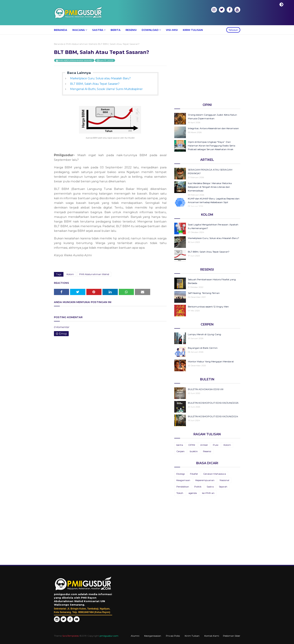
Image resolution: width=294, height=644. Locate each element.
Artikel (204, 445)
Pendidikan (183, 487)
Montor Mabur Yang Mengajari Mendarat (211, 361)
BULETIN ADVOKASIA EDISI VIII (206, 389)
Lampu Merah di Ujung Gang (204, 334)
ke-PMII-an (208, 493)
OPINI (192, 445)
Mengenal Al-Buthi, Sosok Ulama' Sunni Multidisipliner (106, 89)
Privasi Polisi (173, 636)
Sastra (210, 487)
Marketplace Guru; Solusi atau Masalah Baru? (100, 78)
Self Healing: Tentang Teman (204, 293)
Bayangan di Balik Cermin (203, 348)
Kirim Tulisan (192, 636)
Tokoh (180, 493)
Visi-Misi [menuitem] (172, 30)
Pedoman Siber (232, 636)
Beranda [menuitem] (61, 30)
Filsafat (194, 474)
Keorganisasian (153, 636)
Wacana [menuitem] (78, 30)
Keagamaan (183, 480)
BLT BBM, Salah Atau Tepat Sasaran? (95, 84)
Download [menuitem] (150, 30)
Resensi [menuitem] (131, 30)
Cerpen (180, 451)
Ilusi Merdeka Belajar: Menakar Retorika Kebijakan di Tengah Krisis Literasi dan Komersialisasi (210, 187)
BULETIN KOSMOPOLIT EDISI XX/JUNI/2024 (213, 416)
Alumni (135, 636)
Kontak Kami (212, 636)
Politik (198, 487)
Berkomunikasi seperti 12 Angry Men (208, 307)
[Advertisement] (207, 70)
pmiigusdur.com (109, 636)
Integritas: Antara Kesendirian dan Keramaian (213, 128)
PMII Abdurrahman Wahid (81, 44)
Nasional (224, 480)
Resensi (207, 451)
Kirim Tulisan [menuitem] (193, 30)
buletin (194, 451)
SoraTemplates (71, 636)
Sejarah (223, 487)
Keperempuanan (205, 480)
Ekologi (181, 474)
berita (180, 445)
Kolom (70, 274)
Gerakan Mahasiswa (215, 474)
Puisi (216, 445)
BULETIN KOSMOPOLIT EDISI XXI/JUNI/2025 (213, 403)
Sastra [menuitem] (98, 30)
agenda (193, 493)
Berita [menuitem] (116, 30)
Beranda (59, 44)
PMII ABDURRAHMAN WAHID (75, 60)
